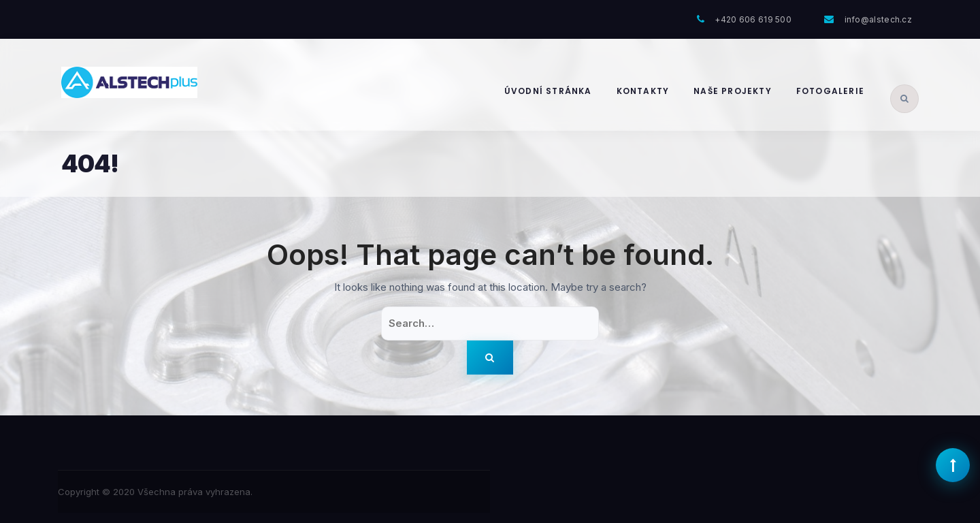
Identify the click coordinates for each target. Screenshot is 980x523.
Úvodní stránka (548, 91)
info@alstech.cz (879, 19)
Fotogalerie (830, 91)
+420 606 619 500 (753, 19)
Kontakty (643, 91)
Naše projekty (733, 91)
